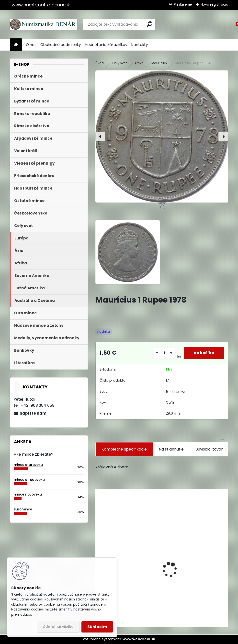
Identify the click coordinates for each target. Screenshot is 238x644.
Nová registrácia (214, 4)
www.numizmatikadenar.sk (41, 5)
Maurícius (159, 63)
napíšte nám (33, 413)
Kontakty (140, 45)
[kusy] (164, 353)
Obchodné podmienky (61, 45)
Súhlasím (97, 627)
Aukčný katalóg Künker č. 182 (126, 589)
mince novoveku (28, 494)
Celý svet (119, 63)
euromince (23, 509)
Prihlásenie (183, 4)
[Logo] (43, 24)
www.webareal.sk (139, 639)
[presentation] (100, 136)
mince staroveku (28, 465)
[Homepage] (16, 45)
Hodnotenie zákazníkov (106, 45)
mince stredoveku (29, 480)
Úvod (100, 63)
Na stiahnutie (171, 449)
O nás (31, 45)
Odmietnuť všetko (58, 627)
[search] (150, 24)
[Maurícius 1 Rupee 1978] (162, 136)
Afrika (139, 63)
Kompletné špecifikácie (124, 449)
